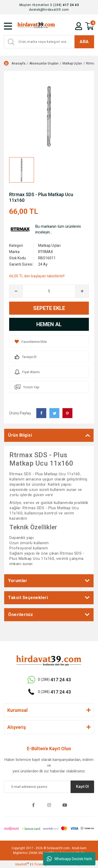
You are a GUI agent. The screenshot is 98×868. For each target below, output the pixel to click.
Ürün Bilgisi (20, 435)
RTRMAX (46, 252)
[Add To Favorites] (49, 342)
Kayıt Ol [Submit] (82, 787)
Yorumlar (18, 581)
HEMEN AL (49, 324)
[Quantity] (49, 291)
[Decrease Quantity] (16, 291)
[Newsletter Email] (49, 787)
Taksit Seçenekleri (28, 598)
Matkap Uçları (49, 245)
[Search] (49, 42)
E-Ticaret (38, 864)
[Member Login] (79, 26)
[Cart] (90, 26)
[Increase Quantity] (82, 291)
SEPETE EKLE (49, 308)
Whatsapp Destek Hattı (69, 859)
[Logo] (36, 26)
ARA (84, 42)
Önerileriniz (21, 615)
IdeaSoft (22, 864)
